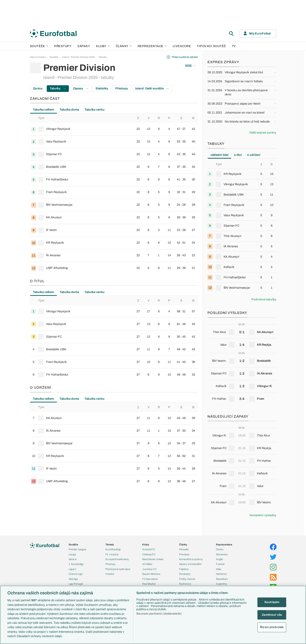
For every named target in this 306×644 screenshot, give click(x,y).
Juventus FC (149, 569)
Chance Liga (76, 574)
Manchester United (153, 559)
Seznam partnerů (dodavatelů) (159, 614)
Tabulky (103, 57)
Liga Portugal (76, 584)
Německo (221, 574)
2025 (190, 66)
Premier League (77, 549)
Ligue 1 (73, 569)
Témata (110, 544)
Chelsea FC (149, 554)
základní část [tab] (219, 155)
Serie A (73, 559)
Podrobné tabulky (264, 299)
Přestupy (63, 46)
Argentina (221, 584)
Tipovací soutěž (211, 46)
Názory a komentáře (190, 564)
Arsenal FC (149, 549)
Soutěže (39, 46)
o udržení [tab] (254, 155)
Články (183, 544)
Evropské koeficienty (117, 559)
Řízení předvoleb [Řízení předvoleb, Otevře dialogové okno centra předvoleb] (272, 627)
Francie (220, 564)
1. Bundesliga (76, 564)
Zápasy (84, 46)
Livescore (182, 46)
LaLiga (72, 554)
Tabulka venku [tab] (95, 110)
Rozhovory (185, 584)
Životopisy (185, 574)
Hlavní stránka (38, 57)
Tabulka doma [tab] (69, 110)
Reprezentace (152, 46)
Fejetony (184, 569)
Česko (220, 549)
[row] (114, 129)
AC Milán (147, 564)
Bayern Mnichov (151, 574)
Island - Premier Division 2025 (78, 57)
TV (234, 46)
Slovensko (222, 554)
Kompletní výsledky (263, 515)
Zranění (110, 574)
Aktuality (184, 549)
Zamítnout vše (272, 615)
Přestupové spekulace (118, 569)
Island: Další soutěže (152, 88)
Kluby (103, 46)
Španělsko (222, 579)
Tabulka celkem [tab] (44, 110)
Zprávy (38, 88)
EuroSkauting (113, 549)
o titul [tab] (238, 155)
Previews (184, 554)
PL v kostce (112, 554)
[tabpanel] (114, 194)
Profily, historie (187, 579)
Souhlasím (272, 602)
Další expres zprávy (263, 133)
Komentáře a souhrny (191, 559)
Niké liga (73, 579)
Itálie (219, 569)
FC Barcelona (150, 579)
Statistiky (102, 88)
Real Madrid (149, 584)
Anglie (219, 559)
